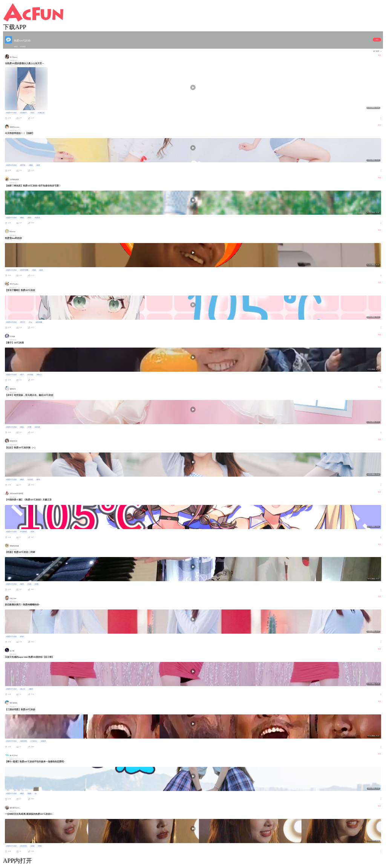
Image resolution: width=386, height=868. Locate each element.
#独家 (38, 165)
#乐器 (29, 584)
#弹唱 (40, 846)
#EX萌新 (30, 375)
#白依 (22, 637)
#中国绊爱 (23, 532)
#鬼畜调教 (23, 741)
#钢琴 (22, 584)
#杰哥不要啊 (24, 270)
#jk (36, 794)
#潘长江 (39, 375)
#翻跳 (31, 165)
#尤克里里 (23, 846)
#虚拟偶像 (39, 322)
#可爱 (29, 427)
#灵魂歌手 (23, 113)
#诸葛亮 (43, 741)
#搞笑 (41, 270)
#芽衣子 (23, 322)
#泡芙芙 (37, 218)
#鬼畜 (34, 270)
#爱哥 (32, 532)
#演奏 (37, 584)
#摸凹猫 (23, 165)
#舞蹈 (29, 218)
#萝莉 (38, 480)
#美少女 (23, 689)
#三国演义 (34, 741)
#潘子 (22, 375)
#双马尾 (37, 427)
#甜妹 (22, 427)
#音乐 (32, 113)
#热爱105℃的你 (11, 113)
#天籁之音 (41, 113)
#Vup (31, 322)
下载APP (15, 27)
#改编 (32, 846)
